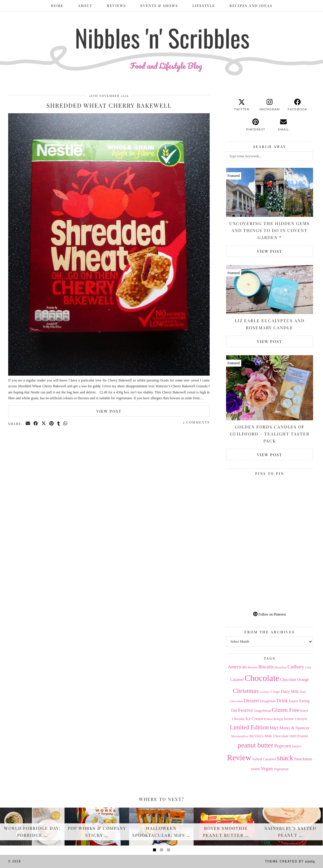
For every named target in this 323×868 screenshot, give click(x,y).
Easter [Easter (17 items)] (294, 701)
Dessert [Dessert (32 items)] (252, 700)
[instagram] (269, 105)
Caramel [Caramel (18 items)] (237, 680)
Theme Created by (290, 861)
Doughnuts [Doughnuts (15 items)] (268, 701)
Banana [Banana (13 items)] (252, 667)
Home (57, 6)
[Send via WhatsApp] (66, 423)
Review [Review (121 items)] (239, 758)
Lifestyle (204, 6)
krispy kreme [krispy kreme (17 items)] (284, 719)
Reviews (116, 6)
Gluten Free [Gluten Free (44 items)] (286, 710)
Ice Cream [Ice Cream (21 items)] (254, 719)
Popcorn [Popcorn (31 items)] (283, 746)
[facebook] (297, 105)
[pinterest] (256, 125)
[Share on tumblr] (59, 423)
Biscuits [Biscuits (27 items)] (266, 667)
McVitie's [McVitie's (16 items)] (257, 736)
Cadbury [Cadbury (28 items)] (296, 667)
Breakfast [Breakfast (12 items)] (281, 667)
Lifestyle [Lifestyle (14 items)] (301, 719)
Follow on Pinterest (270, 614)
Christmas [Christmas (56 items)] (246, 691)
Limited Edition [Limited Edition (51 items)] (249, 727)
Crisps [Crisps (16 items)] (275, 692)
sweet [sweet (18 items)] (255, 769)
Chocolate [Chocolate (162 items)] (262, 678)
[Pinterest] (248, 500)
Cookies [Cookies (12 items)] (265, 692)
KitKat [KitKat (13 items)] (268, 719)
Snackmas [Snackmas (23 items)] (303, 759)
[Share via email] (28, 423)
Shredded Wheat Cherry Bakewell (109, 105)
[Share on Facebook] (36, 423)
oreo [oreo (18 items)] (293, 736)
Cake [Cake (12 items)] (308, 667)
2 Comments (196, 422)
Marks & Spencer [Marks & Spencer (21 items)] (295, 728)
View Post (109, 411)
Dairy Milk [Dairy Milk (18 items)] (290, 692)
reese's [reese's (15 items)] (297, 746)
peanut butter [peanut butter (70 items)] (256, 745)
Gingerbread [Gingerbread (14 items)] (262, 711)
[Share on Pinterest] (52, 423)
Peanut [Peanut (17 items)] (303, 736)
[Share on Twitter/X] (44, 423)
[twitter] (242, 105)
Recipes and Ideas (251, 6)
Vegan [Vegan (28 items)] (266, 769)
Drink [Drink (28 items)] (282, 701)
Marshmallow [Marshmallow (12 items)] (240, 736)
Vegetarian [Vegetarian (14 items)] (281, 769)
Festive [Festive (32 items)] (245, 710)
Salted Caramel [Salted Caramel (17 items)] (264, 759)
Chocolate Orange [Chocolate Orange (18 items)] (294, 680)
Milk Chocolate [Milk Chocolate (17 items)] (277, 736)
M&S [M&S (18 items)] (274, 728)
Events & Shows (159, 6)
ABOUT (85, 6)
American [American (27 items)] (237, 667)
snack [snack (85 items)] (285, 758)
